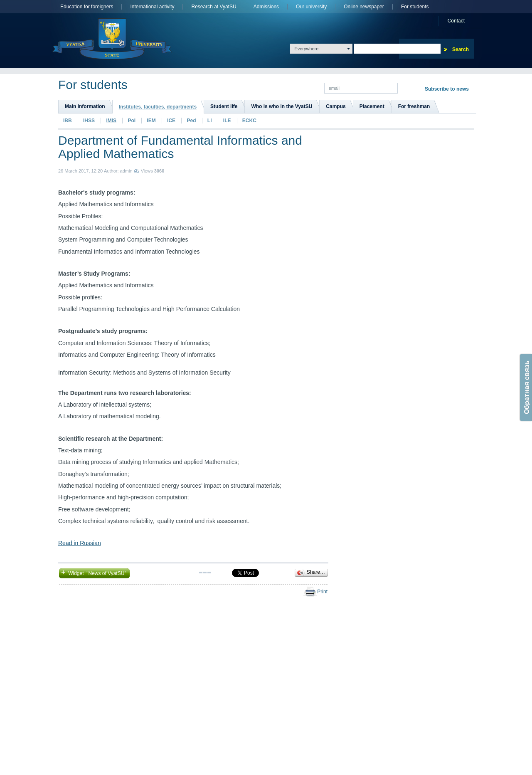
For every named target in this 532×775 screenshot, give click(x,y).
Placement (372, 106)
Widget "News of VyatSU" (94, 573)
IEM (151, 121)
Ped (191, 121)
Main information (85, 106)
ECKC (249, 121)
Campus (336, 106)
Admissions (266, 7)
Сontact (456, 21)
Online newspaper (364, 7)
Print (322, 592)
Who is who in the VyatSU (282, 106)
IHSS (89, 121)
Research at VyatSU (214, 7)
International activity (152, 7)
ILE (227, 121)
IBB (68, 121)
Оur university (311, 7)
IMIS (111, 121)
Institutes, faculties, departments (158, 107)
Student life (224, 106)
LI (210, 121)
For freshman (414, 106)
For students (415, 7)
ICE (171, 121)
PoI (132, 121)
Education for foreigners (87, 7)
